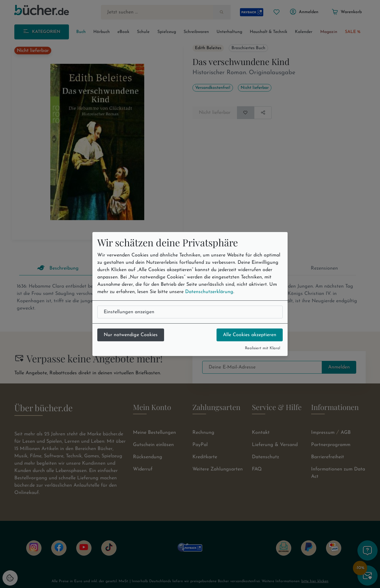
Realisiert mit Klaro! (263, 348)
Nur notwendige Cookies (131, 335)
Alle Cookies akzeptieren (250, 335)
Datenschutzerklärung (209, 292)
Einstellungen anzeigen (129, 312)
